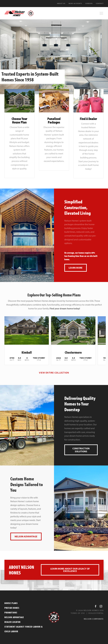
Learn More (76, 268)
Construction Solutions (81, 450)
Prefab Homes (12, 608)
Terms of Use (78, 613)
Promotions (11, 613)
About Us (61, 3)
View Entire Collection (54, 373)
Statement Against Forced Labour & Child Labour (24, 629)
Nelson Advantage (26, 536)
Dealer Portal (96, 613)
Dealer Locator (12, 622)
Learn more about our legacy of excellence (70, 570)
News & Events (75, 3)
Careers (89, 3)
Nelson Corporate (94, 619)
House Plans (11, 603)
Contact (100, 3)
